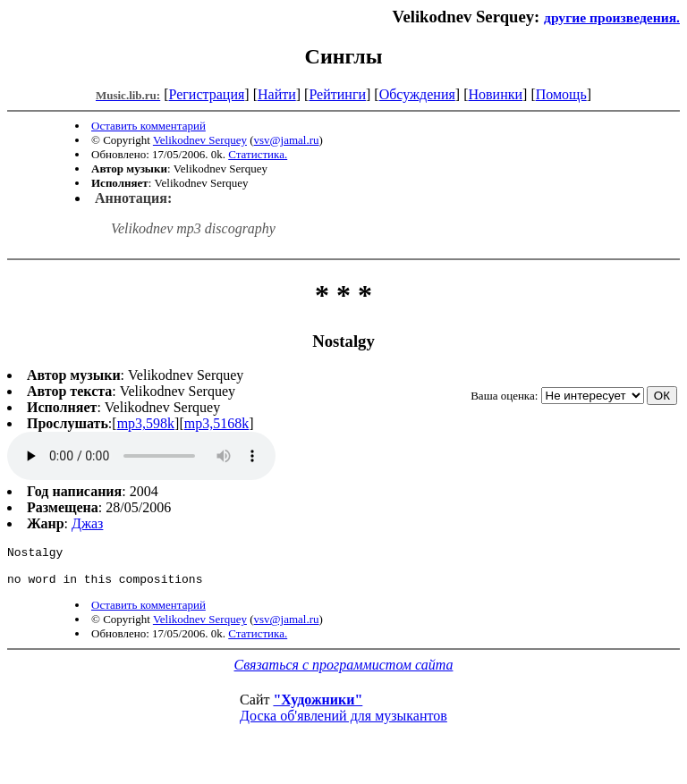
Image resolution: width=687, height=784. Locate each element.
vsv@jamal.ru (287, 140)
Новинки (495, 94)
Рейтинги (337, 94)
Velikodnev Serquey (200, 140)
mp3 (141, 456)
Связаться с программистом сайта (344, 673)
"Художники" (318, 708)
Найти (277, 94)
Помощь (561, 94)
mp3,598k (146, 423)
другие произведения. (612, 17)
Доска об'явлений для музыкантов (343, 724)
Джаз (87, 523)
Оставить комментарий (148, 126)
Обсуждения (417, 94)
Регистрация (207, 94)
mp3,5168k (216, 423)
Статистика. (258, 154)
